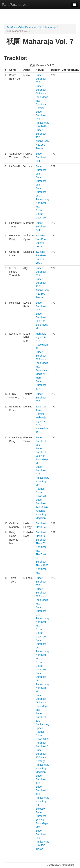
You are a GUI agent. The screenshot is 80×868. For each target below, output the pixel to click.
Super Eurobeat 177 (41, 385)
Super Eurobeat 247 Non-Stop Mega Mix (42, 820)
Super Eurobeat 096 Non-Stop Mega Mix (42, 702)
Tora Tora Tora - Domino (41, 410)
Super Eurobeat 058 (41, 398)
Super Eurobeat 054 (41, 157)
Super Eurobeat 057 (41, 79)
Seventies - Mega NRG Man (42, 374)
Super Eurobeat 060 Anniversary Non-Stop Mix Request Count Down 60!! (42, 203)
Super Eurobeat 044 (41, 227)
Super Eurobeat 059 (41, 272)
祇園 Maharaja (48, 27)
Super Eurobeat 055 (41, 170)
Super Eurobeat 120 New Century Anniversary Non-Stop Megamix (42, 761)
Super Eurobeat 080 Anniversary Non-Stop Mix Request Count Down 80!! (42, 655)
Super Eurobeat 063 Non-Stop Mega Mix (42, 93)
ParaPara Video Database (21, 27)
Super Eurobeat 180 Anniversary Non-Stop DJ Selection (42, 798)
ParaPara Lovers (16, 5)
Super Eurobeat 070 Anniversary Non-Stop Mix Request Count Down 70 (42, 481)
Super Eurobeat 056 (41, 181)
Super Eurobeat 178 (41, 779)
